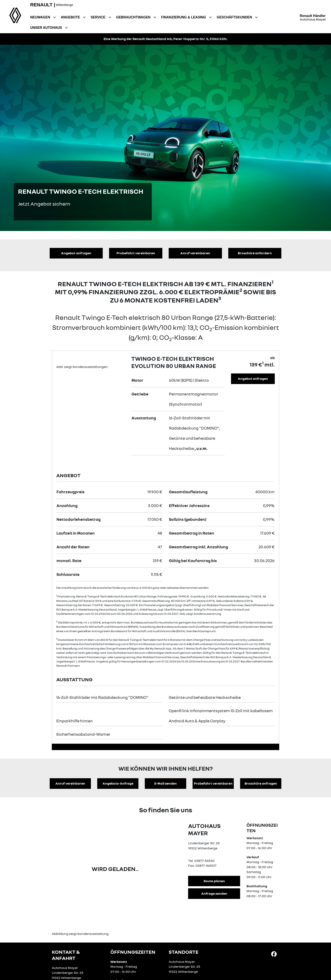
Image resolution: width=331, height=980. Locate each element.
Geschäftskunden (235, 17)
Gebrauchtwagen (134, 17)
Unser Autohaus (47, 28)
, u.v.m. (201, 448)
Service (98, 17)
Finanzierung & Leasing (184, 17)
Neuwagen (41, 17)
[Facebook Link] (274, 954)
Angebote (71, 17)
